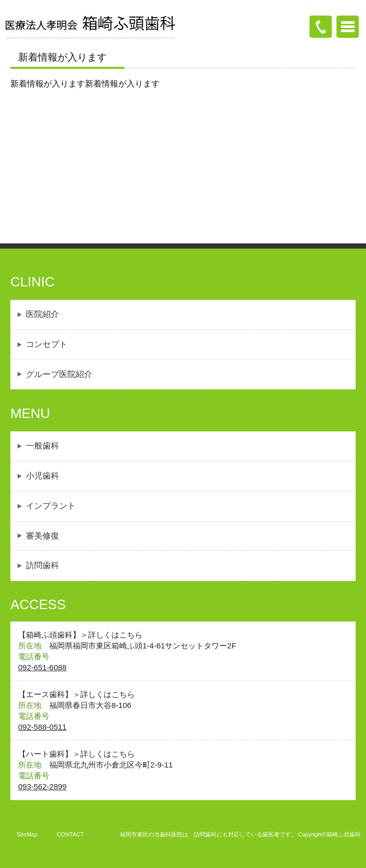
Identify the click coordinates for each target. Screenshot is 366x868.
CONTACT (70, 834)
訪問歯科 (43, 565)
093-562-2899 (42, 786)
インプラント (51, 506)
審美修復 (43, 536)
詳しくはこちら (115, 635)
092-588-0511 (42, 727)
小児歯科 (43, 476)
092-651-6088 (42, 667)
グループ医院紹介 (59, 374)
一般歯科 (43, 446)
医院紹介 (43, 314)
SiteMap (27, 834)
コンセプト (47, 344)
